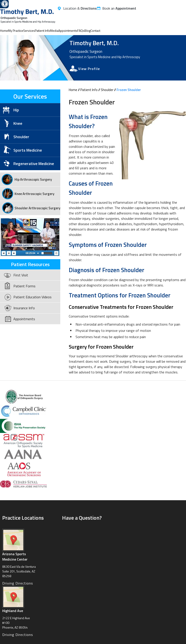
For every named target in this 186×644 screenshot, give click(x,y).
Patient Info (42, 31)
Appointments (68, 31)
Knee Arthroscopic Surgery (34, 194)
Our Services (30, 96)
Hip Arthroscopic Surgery (33, 179)
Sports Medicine (28, 150)
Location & (80, 8)
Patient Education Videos (32, 297)
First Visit (21, 275)
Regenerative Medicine (34, 164)
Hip (16, 110)
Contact (95, 31)
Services (29, 31)
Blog (87, 31)
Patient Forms (24, 286)
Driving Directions (18, 583)
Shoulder (107, 90)
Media (54, 31)
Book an (119, 8)
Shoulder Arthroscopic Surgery (37, 208)
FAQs (81, 31)
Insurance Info (24, 308)
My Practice (16, 31)
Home (4, 31)
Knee (18, 123)
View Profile (89, 69)
